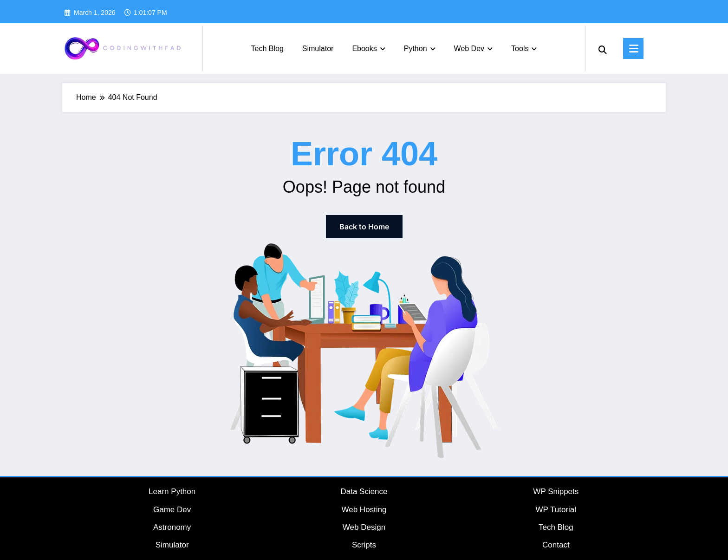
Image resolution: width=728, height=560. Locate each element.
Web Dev (474, 49)
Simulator (318, 49)
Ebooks (368, 49)
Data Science (364, 492)
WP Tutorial (556, 510)
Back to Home (364, 227)
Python (420, 49)
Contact (556, 545)
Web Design (364, 527)
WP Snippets (556, 492)
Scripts (364, 545)
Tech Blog (267, 49)
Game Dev (172, 510)
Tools (524, 49)
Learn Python (172, 492)
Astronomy (172, 527)
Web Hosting (364, 510)
